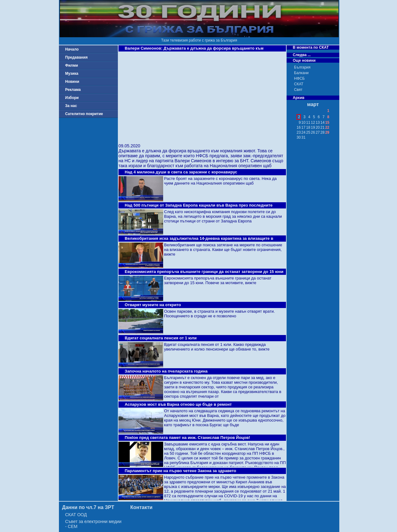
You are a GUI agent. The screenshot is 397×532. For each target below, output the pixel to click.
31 (303, 137)
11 (308, 123)
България (302, 67)
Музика (72, 74)
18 (308, 127)
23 (299, 132)
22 (327, 127)
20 (318, 127)
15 (327, 123)
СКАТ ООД (76, 515)
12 (313, 123)
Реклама (73, 90)
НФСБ (299, 78)
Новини (72, 82)
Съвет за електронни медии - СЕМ (93, 524)
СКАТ (299, 84)
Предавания (76, 57)
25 (308, 132)
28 (322, 132)
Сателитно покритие (84, 114)
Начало (72, 49)
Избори (72, 98)
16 (299, 127)
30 (299, 137)
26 (313, 132)
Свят (298, 90)
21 (322, 127)
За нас (71, 106)
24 (303, 132)
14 (322, 123)
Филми (72, 65)
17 (303, 127)
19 (313, 127)
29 (327, 132)
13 (318, 123)
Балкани (301, 73)
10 (303, 123)
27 (318, 132)
